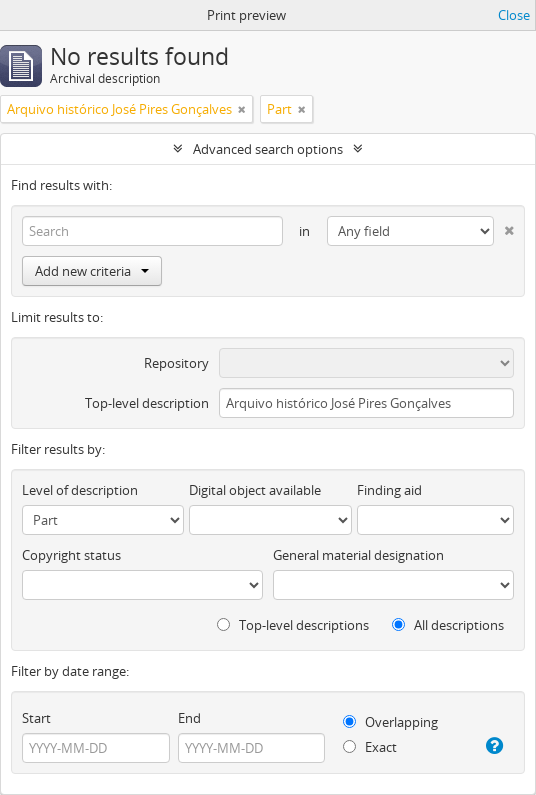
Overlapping (390, 722)
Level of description (80, 490)
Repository (176, 363)
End (189, 718)
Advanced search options (268, 149)
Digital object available (255, 490)
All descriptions (448, 625)
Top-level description (147, 403)
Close (514, 15)
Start (36, 718)
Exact (370, 747)
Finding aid (389, 490)
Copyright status (71, 555)
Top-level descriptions (293, 625)
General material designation (358, 555)
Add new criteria (92, 271)
